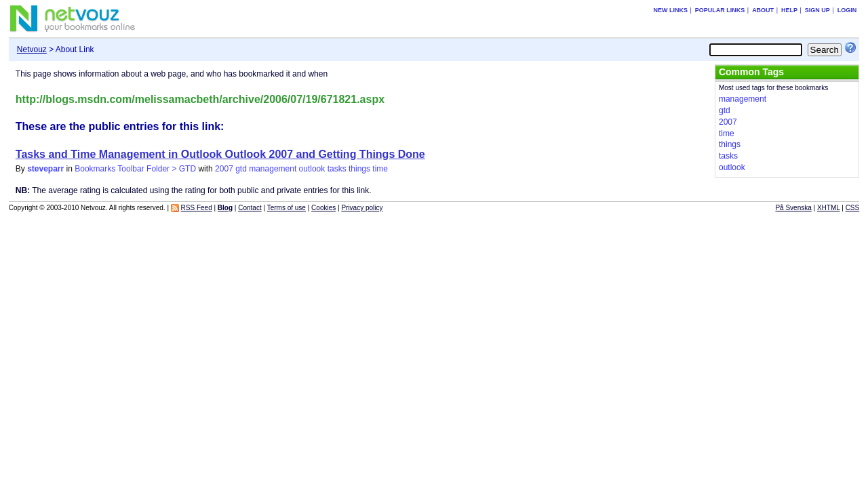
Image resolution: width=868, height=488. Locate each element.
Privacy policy (362, 208)
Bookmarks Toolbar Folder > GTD (135, 169)
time (380, 169)
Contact (250, 208)
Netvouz (32, 49)
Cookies (323, 208)
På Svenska (793, 208)
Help (789, 10)
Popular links (720, 10)
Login (847, 10)
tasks (337, 169)
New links (670, 10)
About (763, 10)
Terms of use (287, 208)
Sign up (817, 10)
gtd (241, 169)
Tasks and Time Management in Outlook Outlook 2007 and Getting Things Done (220, 154)
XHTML (829, 208)
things (359, 169)
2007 (224, 169)
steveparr (45, 169)
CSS (853, 208)
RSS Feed (197, 208)
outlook (312, 169)
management (273, 169)
